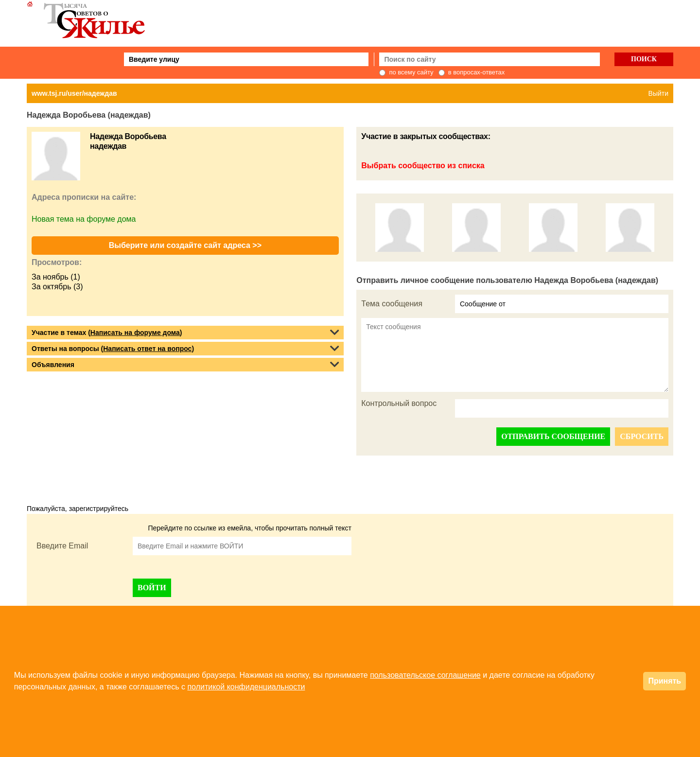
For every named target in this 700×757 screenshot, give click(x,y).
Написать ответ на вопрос (147, 349)
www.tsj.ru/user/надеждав (74, 93)
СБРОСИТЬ (642, 436)
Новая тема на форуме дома (84, 219)
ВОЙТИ (152, 588)
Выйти (658, 93)
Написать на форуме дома (135, 333)
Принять (665, 681)
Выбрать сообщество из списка (423, 166)
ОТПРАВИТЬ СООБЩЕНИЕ (553, 436)
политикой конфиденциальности (246, 687)
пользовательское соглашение (425, 675)
